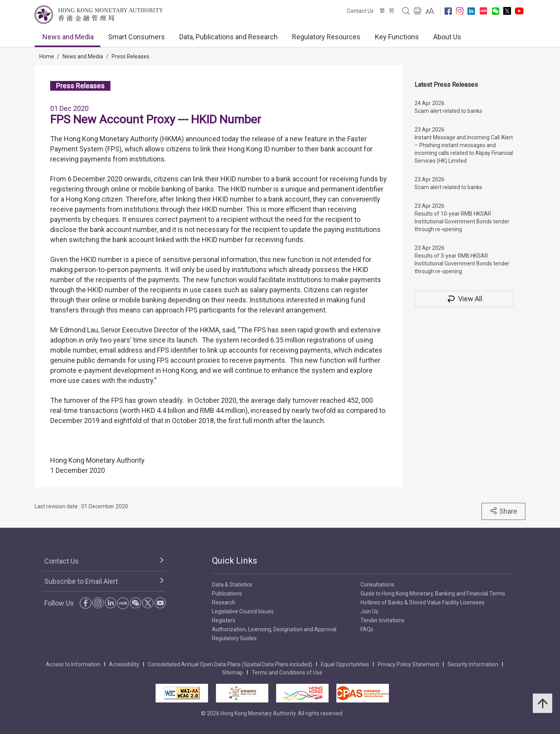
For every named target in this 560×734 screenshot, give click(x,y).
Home (47, 56)
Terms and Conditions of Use (287, 673)
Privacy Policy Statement (408, 664)
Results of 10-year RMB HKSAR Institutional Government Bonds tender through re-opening (462, 221)
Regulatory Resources (326, 37)
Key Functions (397, 37)
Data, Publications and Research (228, 37)
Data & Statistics (232, 585)
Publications (227, 594)
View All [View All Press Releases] (464, 299)
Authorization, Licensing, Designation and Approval (274, 629)
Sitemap (233, 673)
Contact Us (360, 11)
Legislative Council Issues (243, 611)
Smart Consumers (136, 37)
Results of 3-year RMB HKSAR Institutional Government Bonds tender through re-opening (462, 263)
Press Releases (130, 56)
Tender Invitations (382, 620)
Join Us (369, 611)
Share (503, 511)
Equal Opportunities (345, 664)
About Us (447, 37)
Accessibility (124, 664)
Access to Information (73, 664)
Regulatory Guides (234, 638)
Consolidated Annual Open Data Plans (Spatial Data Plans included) (230, 664)
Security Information (473, 664)
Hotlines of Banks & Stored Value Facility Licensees (423, 602)
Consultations (377, 585)
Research (224, 602)
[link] (430, 11)
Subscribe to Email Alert (81, 581)
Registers (224, 620)
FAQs (367, 629)
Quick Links (234, 561)
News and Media (68, 37)
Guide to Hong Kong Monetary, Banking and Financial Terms (433, 594)
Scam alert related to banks (448, 111)
